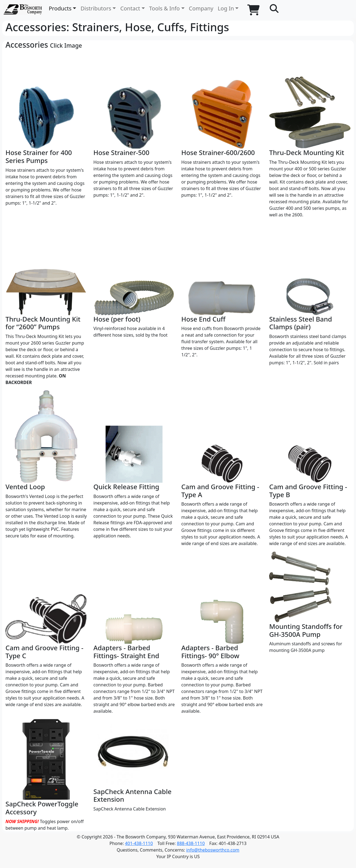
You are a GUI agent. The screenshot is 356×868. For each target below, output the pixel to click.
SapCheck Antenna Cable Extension (134, 765)
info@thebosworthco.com (213, 850)
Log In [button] (226, 8)
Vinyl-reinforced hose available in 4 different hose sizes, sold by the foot (134, 280)
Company (201, 8)
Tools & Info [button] (165, 8)
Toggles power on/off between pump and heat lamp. (46, 775)
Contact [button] (130, 8)
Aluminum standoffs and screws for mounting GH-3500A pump (310, 602)
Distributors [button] (96, 8)
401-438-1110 (139, 843)
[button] (274, 9)
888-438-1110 (191, 843)
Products (60, 8)
